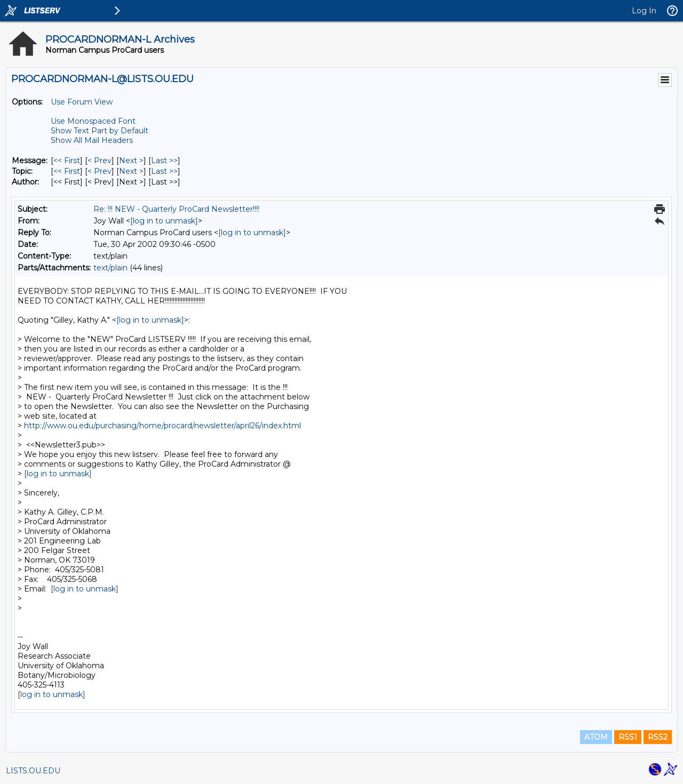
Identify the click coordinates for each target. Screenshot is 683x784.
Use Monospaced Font (93, 121)
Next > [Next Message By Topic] (131, 171)
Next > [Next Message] (131, 161)
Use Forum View (82, 102)
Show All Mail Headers (92, 140)
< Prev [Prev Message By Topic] (100, 171)
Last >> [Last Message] (164, 161)
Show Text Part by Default (100, 131)
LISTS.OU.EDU (33, 771)
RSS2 (658, 737)
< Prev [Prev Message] (100, 161)
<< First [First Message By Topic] (67, 171)
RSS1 (628, 737)
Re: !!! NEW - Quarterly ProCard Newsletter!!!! (176, 209)
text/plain (110, 268)
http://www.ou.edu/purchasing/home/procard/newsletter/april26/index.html (162, 426)
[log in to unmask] (164, 221)
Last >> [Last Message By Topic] (164, 171)
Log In (644, 11)
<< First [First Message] (67, 161)
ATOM (596, 737)
